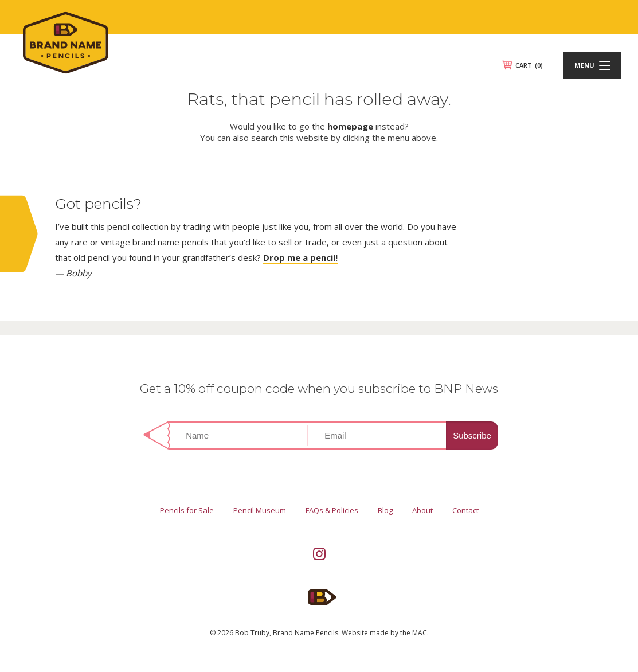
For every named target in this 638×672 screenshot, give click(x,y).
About (422, 510)
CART (529, 65)
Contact (465, 510)
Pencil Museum (260, 510)
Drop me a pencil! (300, 257)
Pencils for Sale (187, 510)
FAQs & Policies (332, 510)
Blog (385, 510)
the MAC (414, 633)
